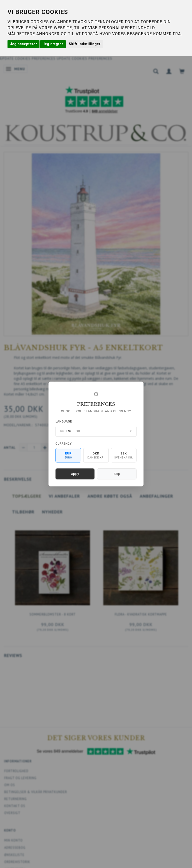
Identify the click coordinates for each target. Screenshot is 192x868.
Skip (117, 474)
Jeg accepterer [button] (23, 44)
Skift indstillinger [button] (85, 44)
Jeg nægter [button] (53, 44)
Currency (64, 444)
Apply (75, 474)
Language (64, 422)
